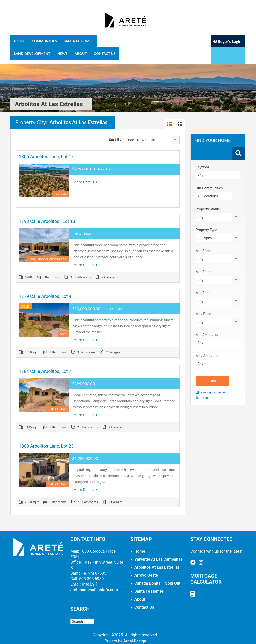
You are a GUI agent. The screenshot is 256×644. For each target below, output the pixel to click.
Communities (44, 41)
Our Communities (209, 184)
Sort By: (116, 135)
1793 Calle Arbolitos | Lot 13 (47, 217)
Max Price (203, 309)
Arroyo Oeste (146, 571)
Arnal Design (135, 636)
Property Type (206, 225)
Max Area (207, 351)
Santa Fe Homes (79, 41)
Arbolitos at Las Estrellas (157, 563)
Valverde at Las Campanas (159, 555)
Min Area (207, 330)
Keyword (202, 163)
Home (19, 41)
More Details (85, 177)
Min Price (203, 288)
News (63, 54)
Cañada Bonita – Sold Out (157, 579)
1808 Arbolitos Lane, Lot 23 (46, 442)
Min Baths (204, 267)
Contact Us (105, 54)
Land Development (32, 54)
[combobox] (152, 135)
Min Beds (203, 246)
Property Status (208, 205)
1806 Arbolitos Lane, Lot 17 (46, 152)
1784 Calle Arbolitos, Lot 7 (45, 367)
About (81, 54)
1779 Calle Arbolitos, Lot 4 (45, 292)
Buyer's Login (227, 48)
